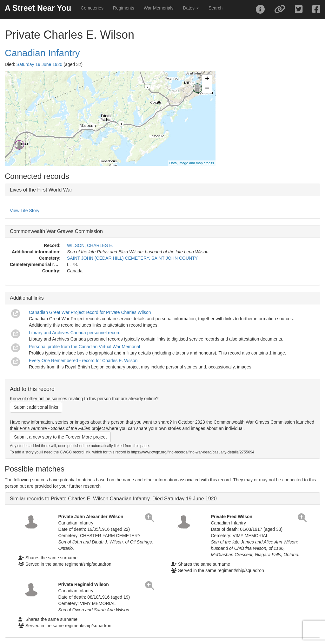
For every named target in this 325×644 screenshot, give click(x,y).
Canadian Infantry (42, 53)
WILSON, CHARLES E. (90, 245)
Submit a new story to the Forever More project (60, 437)
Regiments (124, 8)
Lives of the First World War (41, 190)
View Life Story (25, 211)
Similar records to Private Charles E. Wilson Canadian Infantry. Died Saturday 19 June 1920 (113, 499)
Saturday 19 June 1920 (40, 64)
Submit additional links (36, 407)
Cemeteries (92, 8)
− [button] (207, 89)
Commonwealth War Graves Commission (56, 231)
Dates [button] (191, 8)
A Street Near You (38, 8)
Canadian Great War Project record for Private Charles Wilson (90, 312)
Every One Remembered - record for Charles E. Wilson (83, 361)
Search (216, 8)
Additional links (27, 298)
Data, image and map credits (192, 163)
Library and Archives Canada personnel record (75, 333)
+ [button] (207, 79)
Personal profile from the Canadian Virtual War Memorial (84, 347)
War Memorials (159, 8)
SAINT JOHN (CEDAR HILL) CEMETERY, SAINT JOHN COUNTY (132, 258)
